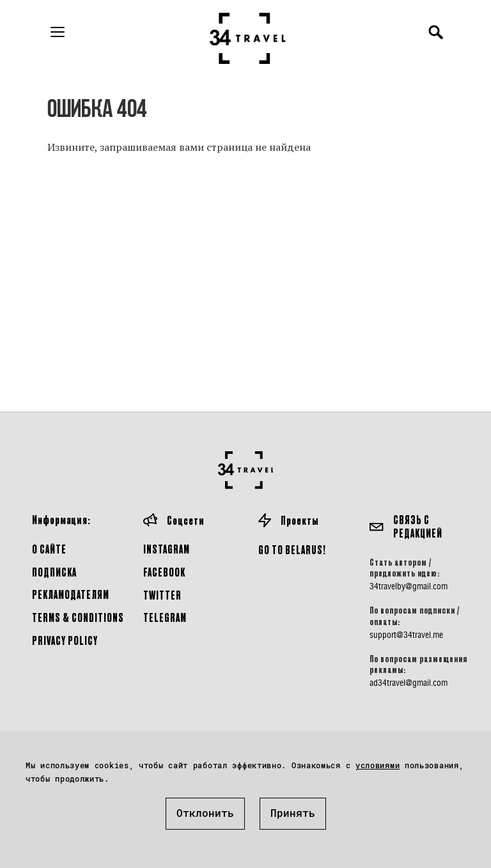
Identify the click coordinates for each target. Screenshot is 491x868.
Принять (293, 813)
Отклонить (205, 813)
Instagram (167, 549)
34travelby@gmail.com (409, 586)
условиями (378, 765)
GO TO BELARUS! (292, 549)
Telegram (165, 617)
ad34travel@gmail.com (409, 683)
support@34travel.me (406, 635)
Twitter (162, 595)
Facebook (164, 572)
